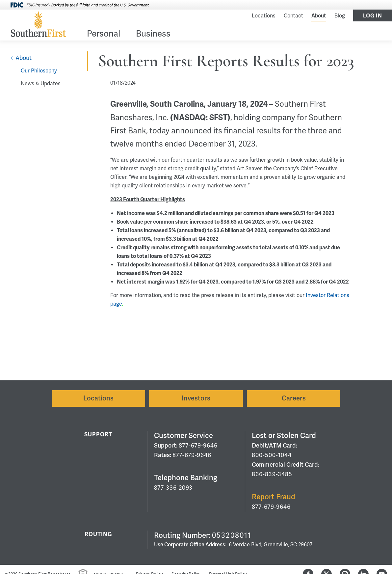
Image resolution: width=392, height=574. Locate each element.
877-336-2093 (173, 488)
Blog (340, 16)
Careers (294, 398)
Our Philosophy (39, 71)
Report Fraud (274, 497)
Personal (104, 34)
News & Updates (41, 84)
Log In (373, 16)
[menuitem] (104, 35)
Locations (264, 16)
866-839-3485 (272, 474)
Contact (293, 16)
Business (153, 34)
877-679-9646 (198, 446)
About (319, 16)
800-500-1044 (272, 455)
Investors (196, 398)
